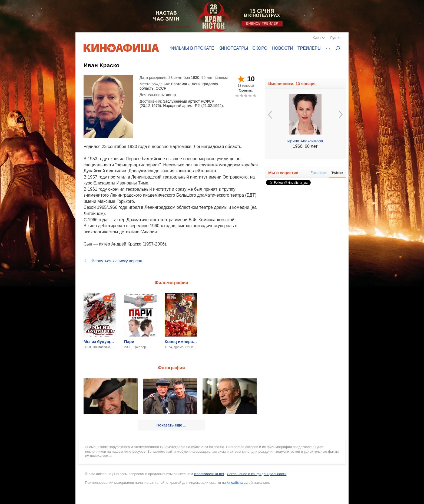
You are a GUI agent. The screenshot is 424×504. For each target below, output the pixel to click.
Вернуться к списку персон (113, 261)
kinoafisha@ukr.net (209, 474)
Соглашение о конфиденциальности (257, 474)
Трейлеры (309, 48)
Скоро (260, 48)
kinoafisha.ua (237, 483)
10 (254, 95)
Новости (282, 48)
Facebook (318, 173)
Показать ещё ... (171, 425)
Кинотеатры (233, 48)
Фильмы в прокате (192, 48)
